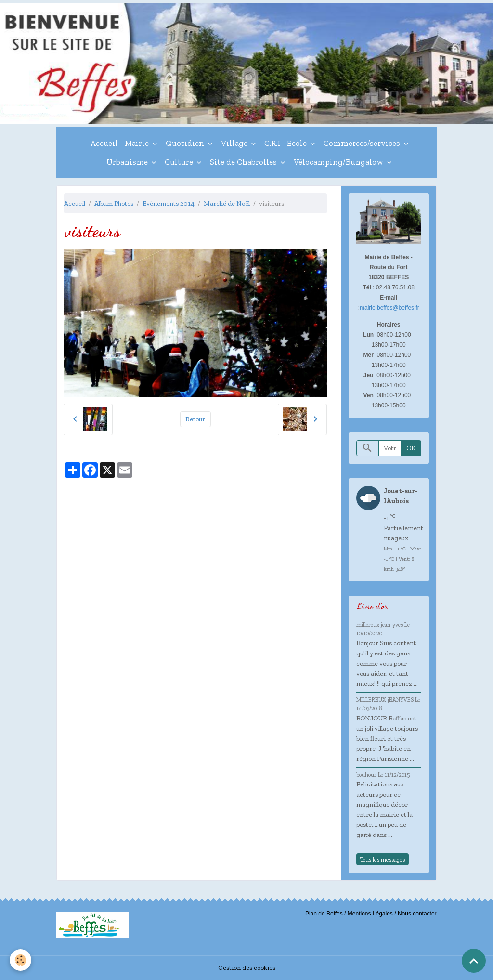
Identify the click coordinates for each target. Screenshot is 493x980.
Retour (195, 419)
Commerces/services (363, 143)
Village (235, 143)
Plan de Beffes (324, 914)
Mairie (138, 143)
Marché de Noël (227, 203)
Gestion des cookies (247, 968)
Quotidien (186, 143)
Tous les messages (383, 859)
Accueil (104, 143)
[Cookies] (20, 960)
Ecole (298, 143)
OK (411, 448)
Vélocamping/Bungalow (339, 162)
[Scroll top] (474, 961)
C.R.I (272, 143)
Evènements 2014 (169, 203)
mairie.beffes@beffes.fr (389, 308)
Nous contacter (417, 914)
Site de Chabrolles (244, 162)
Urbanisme (128, 162)
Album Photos (114, 203)
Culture (180, 162)
